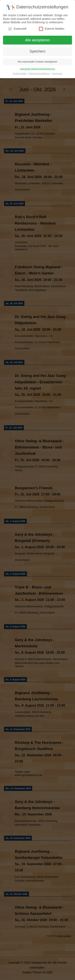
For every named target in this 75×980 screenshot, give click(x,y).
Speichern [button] (37, 51)
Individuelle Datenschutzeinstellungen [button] (38, 69)
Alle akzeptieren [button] (37, 40)
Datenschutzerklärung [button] (39, 73)
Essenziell (17, 29)
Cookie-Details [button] (20, 73)
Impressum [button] (57, 73)
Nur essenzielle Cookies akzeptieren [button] (37, 62)
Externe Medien (52, 29)
